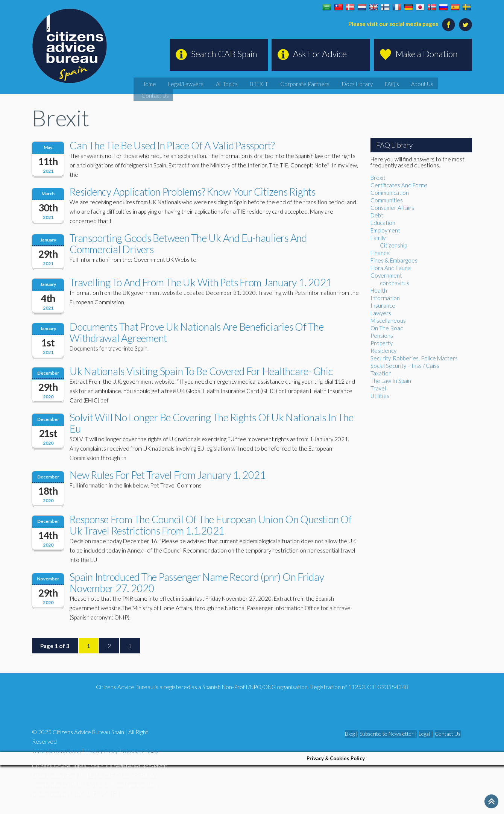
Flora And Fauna (391, 268)
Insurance (383, 305)
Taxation (381, 373)
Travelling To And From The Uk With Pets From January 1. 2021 (201, 282)
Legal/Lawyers (240, 82)
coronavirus (395, 283)
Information (385, 298)
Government (386, 275)
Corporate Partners (336, 82)
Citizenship (393, 245)
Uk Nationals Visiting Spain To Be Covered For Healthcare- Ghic (201, 371)
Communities (387, 200)
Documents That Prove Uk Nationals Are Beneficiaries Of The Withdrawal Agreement (197, 332)
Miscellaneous (388, 320)
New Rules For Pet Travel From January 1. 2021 (168, 475)
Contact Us (460, 82)
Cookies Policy (140, 751)
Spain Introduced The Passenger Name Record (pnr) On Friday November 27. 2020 (197, 582)
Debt (377, 215)
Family (378, 238)
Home (210, 82)
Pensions (382, 336)
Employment (385, 230)
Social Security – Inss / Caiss (405, 366)
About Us (430, 82)
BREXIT (299, 82)
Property (382, 343)
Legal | (426, 734)
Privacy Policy (102, 751)
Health (379, 290)
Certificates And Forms (399, 185)
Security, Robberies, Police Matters (414, 358)
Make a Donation (427, 54)
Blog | (351, 734)
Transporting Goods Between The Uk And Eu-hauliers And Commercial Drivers (188, 244)
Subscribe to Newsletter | (388, 734)
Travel (378, 388)
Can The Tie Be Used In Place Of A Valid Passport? (172, 145)
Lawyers (381, 313)
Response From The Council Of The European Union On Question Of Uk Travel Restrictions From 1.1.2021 (211, 525)
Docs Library (378, 82)
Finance (380, 253)
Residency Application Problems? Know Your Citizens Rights (193, 192)
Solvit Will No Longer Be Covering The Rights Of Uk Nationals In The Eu (211, 423)
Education (383, 223)
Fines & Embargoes (394, 260)
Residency (383, 351)
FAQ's (406, 82)
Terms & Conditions (56, 751)
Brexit (378, 178)
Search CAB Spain (224, 54)
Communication (390, 193)
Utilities (380, 396)
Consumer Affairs (392, 208)
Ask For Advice (320, 54)
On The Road (387, 328)
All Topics (273, 82)
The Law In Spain (391, 381)
